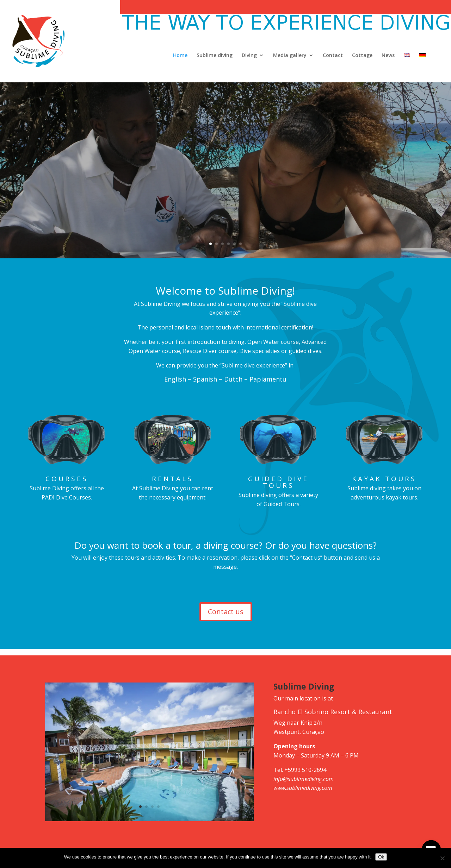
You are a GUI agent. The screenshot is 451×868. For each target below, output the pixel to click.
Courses (67, 479)
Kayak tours (384, 479)
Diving (249, 56)
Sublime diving (215, 56)
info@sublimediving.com (304, 779)
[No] (442, 858)
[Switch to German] (422, 68)
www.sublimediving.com (303, 788)
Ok (381, 857)
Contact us (226, 612)
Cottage (362, 56)
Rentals (172, 479)
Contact (333, 56)
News (388, 56)
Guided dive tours (278, 482)
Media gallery (290, 56)
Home (180, 56)
